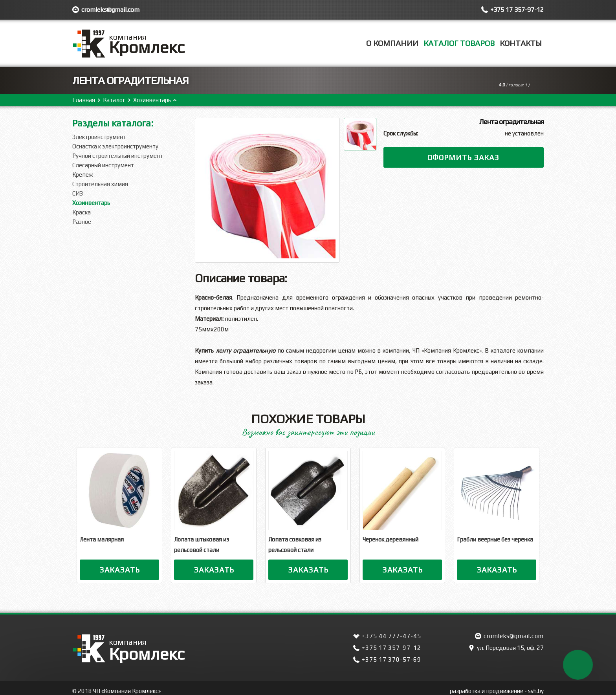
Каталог (114, 100)
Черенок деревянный (390, 539)
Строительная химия (100, 184)
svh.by (536, 691)
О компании (392, 43)
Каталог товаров (459, 43)
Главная (84, 100)
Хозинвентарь (152, 100)
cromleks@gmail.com (110, 10)
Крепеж (83, 175)
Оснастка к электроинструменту (115, 146)
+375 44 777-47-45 (391, 636)
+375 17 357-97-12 (517, 10)
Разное (82, 222)
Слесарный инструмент (103, 165)
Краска (82, 212)
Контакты (521, 43)
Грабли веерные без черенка (495, 539)
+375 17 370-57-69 (391, 659)
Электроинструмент (99, 137)
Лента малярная (102, 539)
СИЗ (78, 193)
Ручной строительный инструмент (118, 156)
